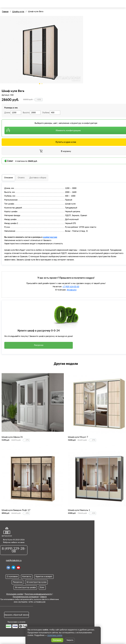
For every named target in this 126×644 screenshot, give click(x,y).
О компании (12, 577)
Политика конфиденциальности (38, 594)
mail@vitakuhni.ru (14, 560)
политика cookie (55, 635)
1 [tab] (40, 84)
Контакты (27, 577)
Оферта (43, 597)
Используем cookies (15, 594)
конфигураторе (50, 237)
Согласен (57, 640)
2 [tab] (42, 84)
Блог (42, 587)
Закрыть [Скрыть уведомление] (70, 640)
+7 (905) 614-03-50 (71, 287)
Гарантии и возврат (44, 577)
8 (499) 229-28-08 (14, 550)
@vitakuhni (72, 290)
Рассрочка (39, 345)
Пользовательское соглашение (26, 597)
